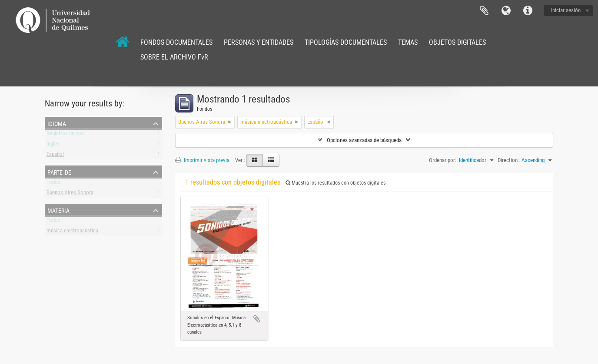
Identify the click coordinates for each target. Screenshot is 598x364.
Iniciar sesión (566, 10)
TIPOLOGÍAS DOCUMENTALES (346, 42)
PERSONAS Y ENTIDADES (259, 42)
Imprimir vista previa (202, 160)
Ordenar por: (443, 160)
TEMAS (408, 42)
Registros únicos (65, 135)
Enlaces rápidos (528, 11)
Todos (53, 184)
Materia (58, 210)
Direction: (508, 160)
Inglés (53, 145)
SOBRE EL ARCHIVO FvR (174, 57)
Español (55, 156)
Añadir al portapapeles (257, 319)
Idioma (506, 11)
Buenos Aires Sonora (70, 194)
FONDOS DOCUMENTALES (176, 42)
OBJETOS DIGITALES (457, 42)
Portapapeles (484, 11)
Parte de (59, 172)
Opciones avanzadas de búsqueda (364, 140)
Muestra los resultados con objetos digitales (336, 183)
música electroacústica (72, 232)
